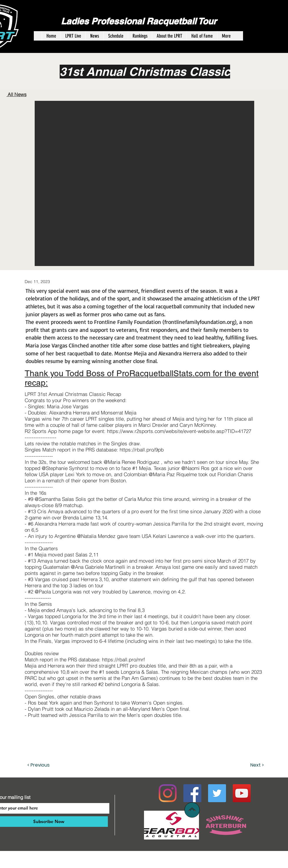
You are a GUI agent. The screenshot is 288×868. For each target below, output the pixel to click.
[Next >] (249, 765)
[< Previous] (47, 765)
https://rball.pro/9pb (142, 450)
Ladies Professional (104, 21)
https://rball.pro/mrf (123, 659)
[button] (144, 183)
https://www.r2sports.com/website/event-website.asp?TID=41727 (179, 431)
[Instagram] (168, 793)
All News (16, 94)
